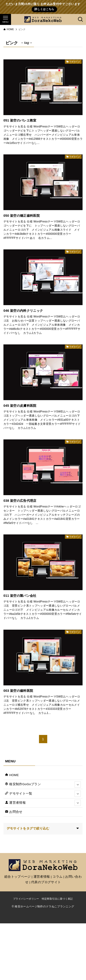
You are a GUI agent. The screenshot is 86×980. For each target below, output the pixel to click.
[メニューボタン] (6, 19)
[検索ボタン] (80, 19)
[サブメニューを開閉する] (78, 784)
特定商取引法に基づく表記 (57, 899)
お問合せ (14, 812)
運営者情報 (43, 803)
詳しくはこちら (44, 9)
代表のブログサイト (46, 882)
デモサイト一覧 (43, 794)
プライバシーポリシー (26, 899)
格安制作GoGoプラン (43, 784)
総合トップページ (18, 877)
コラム (57, 877)
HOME (12, 775)
